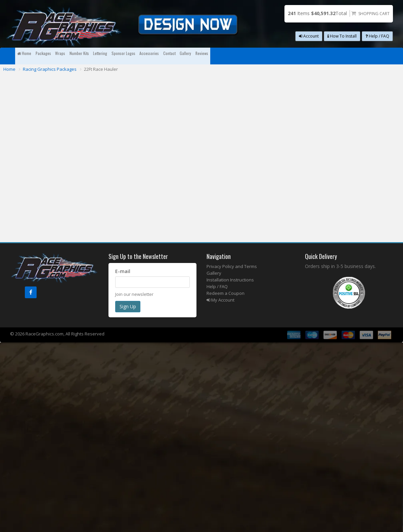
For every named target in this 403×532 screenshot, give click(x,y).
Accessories (266, 56)
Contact (305, 56)
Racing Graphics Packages (50, 69)
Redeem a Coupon (226, 293)
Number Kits (139, 56)
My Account (220, 300)
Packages (69, 56)
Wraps (102, 56)
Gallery (338, 56)
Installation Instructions (230, 280)
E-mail (123, 271)
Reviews (370, 56)
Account (309, 36)
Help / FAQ (377, 36)
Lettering (178, 56)
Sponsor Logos (221, 56)
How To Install (342, 36)
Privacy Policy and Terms (232, 266)
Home (33, 56)
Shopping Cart (374, 14)
